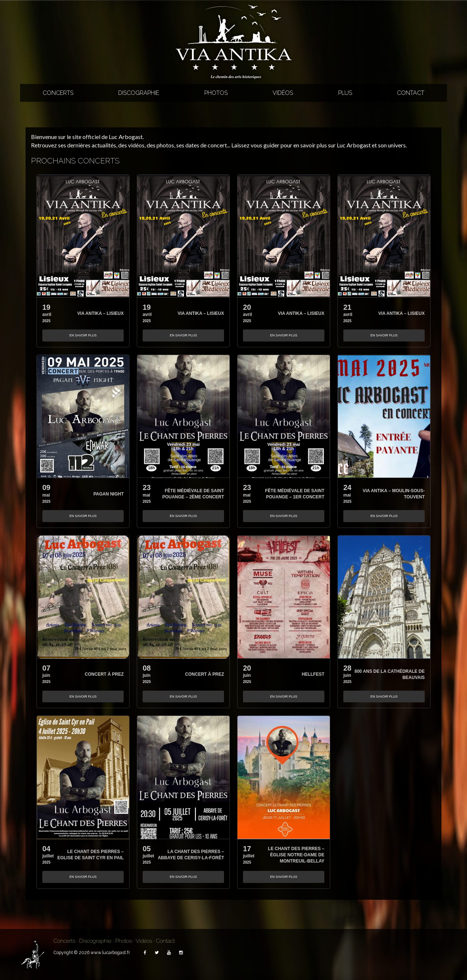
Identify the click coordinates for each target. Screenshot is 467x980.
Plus (345, 93)
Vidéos (283, 93)
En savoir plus (83, 335)
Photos (216, 93)
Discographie (139, 93)
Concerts (58, 93)
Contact (411, 93)
